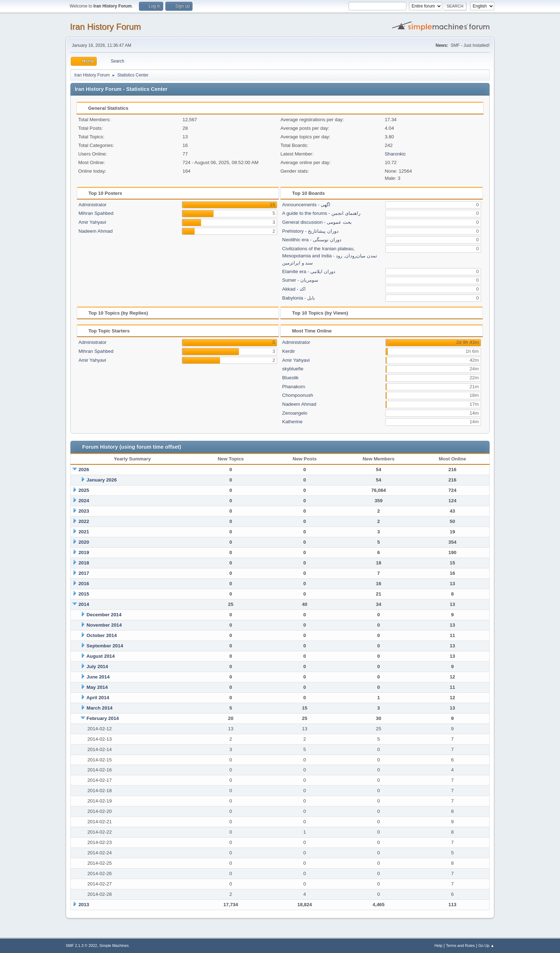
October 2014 (101, 635)
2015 (84, 594)
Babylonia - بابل (299, 298)
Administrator (93, 205)
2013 (84, 905)
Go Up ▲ (486, 945)
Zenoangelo (295, 413)
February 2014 (102, 718)
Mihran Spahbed (96, 213)
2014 (84, 604)
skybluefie (293, 369)
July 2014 (97, 666)
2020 (84, 542)
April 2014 (98, 698)
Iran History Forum (106, 27)
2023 (84, 511)
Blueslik (290, 378)
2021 (84, 532)
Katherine (292, 422)
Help (439, 945)
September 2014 (105, 646)
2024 (84, 501)
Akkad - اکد (294, 289)
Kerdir (289, 351)
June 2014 (98, 677)
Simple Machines (114, 945)
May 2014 (97, 687)
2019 (84, 552)
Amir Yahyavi (92, 222)
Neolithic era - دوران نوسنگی (312, 240)
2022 (84, 521)
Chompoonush (298, 395)
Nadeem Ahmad (96, 231)
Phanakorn (294, 387)
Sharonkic (395, 154)
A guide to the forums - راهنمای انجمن (321, 213)
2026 (84, 470)
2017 (84, 573)
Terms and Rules (461, 945)
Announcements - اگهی (306, 205)
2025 (84, 490)
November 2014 (104, 625)
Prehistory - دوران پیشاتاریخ (310, 231)
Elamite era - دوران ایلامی (309, 271)
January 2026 (101, 480)
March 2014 (99, 708)
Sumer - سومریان (300, 280)
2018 (84, 563)
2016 (84, 584)
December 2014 (104, 615)
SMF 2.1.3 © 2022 (81, 945)
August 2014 (101, 656)
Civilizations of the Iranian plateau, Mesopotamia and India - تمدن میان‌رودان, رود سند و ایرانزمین (330, 256)
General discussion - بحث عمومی (317, 222)
